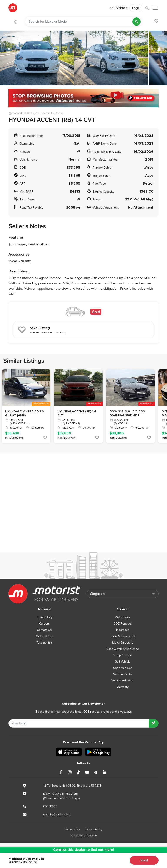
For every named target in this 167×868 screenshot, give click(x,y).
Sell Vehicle (119, 8)
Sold (144, 860)
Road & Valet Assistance (123, 649)
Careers (44, 624)
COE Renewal (123, 624)
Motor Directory (123, 643)
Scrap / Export (123, 655)
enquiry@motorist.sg (57, 814)
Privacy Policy (94, 829)
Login (136, 8)
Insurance (123, 630)
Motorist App (44, 636)
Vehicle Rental (123, 674)
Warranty (123, 687)
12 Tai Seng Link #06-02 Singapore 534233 (72, 786)
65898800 (50, 806)
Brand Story (44, 617)
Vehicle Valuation (123, 681)
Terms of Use (73, 829)
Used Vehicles (123, 668)
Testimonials (44, 643)
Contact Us (44, 630)
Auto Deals (123, 617)
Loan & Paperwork (123, 636)
